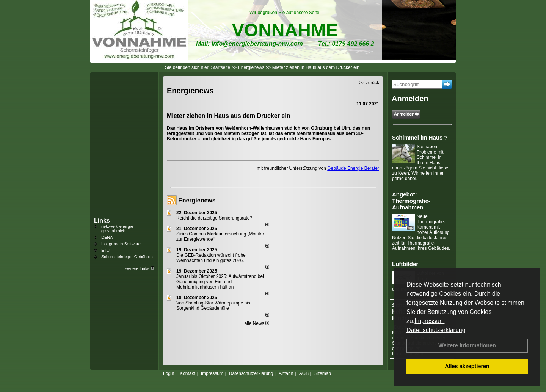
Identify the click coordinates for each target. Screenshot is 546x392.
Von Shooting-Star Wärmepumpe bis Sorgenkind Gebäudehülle (213, 306)
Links (102, 220)
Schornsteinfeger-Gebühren (127, 257)
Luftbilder (405, 264)
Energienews (197, 200)
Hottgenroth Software (121, 244)
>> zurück (369, 83)
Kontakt (187, 373)
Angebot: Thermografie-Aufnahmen (411, 201)
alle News (257, 323)
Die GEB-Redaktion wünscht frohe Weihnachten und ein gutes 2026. (211, 258)
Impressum (429, 321)
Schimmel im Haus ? (420, 137)
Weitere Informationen (467, 345)
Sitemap (323, 373)
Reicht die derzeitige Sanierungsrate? (217, 218)
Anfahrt (286, 373)
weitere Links (140, 268)
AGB (304, 373)
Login (169, 373)
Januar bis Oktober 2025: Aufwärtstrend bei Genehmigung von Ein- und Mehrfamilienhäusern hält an (220, 282)
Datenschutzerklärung (436, 330)
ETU (105, 250)
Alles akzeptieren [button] (467, 366)
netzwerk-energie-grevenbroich (118, 229)
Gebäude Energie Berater (353, 168)
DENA (107, 237)
